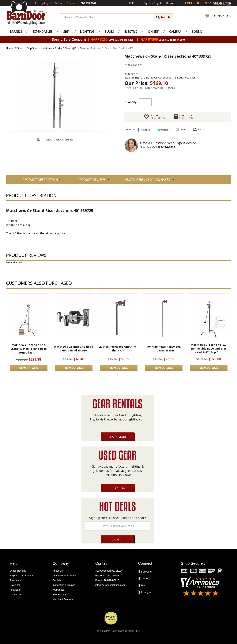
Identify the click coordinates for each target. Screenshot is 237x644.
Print (201, 130)
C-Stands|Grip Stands (28, 48)
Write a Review (133, 65)
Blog (142, 585)
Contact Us (16, 594)
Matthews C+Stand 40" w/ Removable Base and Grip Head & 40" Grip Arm (209, 349)
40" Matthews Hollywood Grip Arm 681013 (164, 349)
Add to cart (182, 102)
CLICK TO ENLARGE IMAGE (59, 140)
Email (184, 130)
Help (131, 3)
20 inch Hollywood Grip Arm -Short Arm (119, 349)
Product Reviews (92, 180)
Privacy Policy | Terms (65, 575)
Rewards (171, 3)
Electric (131, 32)
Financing (15, 590)
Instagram (145, 592)
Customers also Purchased (148, 180)
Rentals (57, 580)
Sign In (147, 3)
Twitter (143, 579)
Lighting (87, 32)
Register (159, 3)
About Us (58, 571)
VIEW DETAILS (29, 368)
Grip (66, 32)
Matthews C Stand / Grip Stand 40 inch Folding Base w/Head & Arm (29, 349)
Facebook (145, 572)
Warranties (58, 590)
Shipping (186, 117)
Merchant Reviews (63, 599)
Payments (15, 580)
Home (9, 48)
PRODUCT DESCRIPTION (40, 180)
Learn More (118, 437)
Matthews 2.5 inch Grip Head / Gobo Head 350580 (73, 349)
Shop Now (118, 488)
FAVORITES (158, 117)
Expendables (42, 32)
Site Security (60, 594)
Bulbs (109, 32)
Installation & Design (64, 585)
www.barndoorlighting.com (126, 419)
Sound (197, 32)
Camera (175, 32)
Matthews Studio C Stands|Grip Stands (65, 48)
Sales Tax (15, 585)
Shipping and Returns (22, 575)
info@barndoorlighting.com (110, 585)
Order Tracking (18, 571)
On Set (153, 32)
